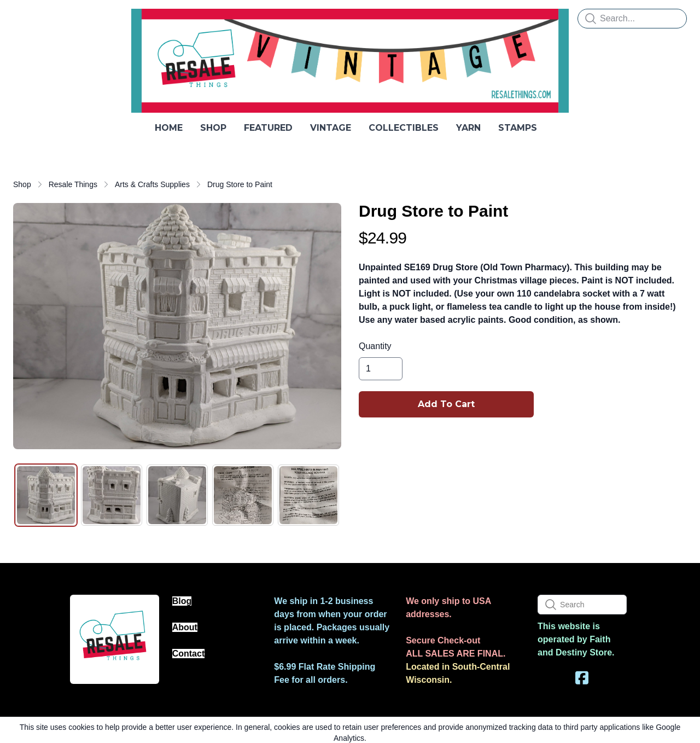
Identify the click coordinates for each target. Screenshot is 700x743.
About (185, 627)
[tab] (46, 495)
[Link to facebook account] (582, 678)
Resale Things (73, 184)
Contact (189, 654)
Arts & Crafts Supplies (152, 184)
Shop (22, 184)
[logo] (350, 61)
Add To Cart (446, 404)
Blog (182, 601)
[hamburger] (22, 18)
